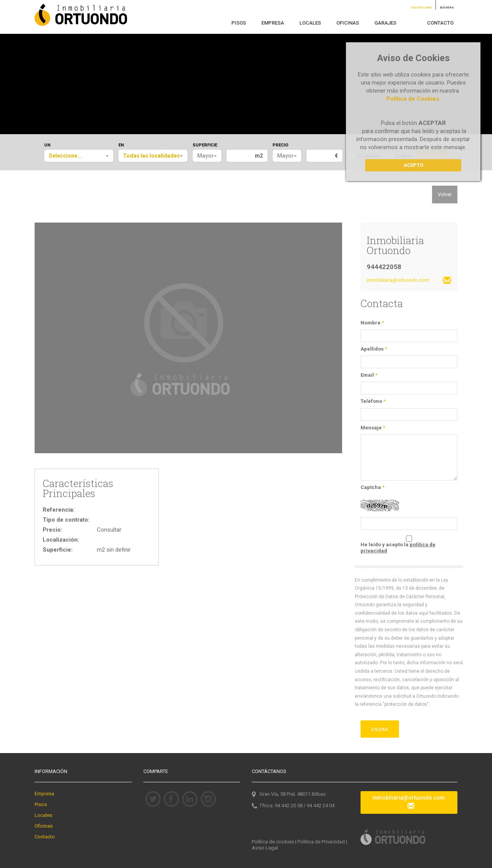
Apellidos (374, 349)
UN (47, 145)
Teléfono (373, 401)
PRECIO (280, 145)
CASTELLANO (421, 7)
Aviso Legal (265, 848)
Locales (43, 815)
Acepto (413, 165)
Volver (445, 194)
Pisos (41, 804)
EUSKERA (447, 7)
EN (121, 145)
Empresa (44, 794)
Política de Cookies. (413, 99)
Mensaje (373, 428)
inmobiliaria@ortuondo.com (409, 281)
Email (369, 375)
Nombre (372, 323)
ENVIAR (380, 729)
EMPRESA (273, 23)
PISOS (239, 23)
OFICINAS (348, 23)
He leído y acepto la (398, 548)
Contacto (45, 837)
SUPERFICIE (205, 145)
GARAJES (385, 23)
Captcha (372, 487)
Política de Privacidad (321, 842)
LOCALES (310, 23)
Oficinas (44, 826)
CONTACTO (440, 23)
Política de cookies (273, 842)
